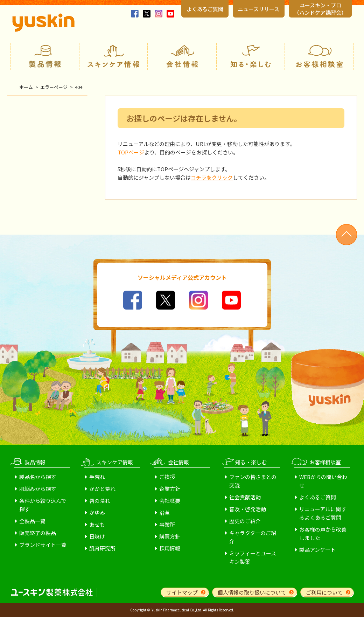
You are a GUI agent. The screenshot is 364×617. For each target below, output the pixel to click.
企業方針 (170, 489)
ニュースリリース (259, 9)
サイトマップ (182, 592)
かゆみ (97, 512)
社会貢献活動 (245, 497)
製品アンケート (317, 550)
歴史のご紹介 (245, 521)
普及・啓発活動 (248, 509)
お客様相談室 (319, 56)
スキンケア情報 (113, 56)
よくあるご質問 (205, 9)
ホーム (26, 87)
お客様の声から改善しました (323, 533)
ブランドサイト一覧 (43, 545)
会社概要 (170, 501)
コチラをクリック (212, 177)
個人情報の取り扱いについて (252, 592)
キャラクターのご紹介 (253, 537)
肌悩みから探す (38, 489)
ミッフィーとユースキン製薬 (253, 557)
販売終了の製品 (38, 533)
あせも (97, 524)
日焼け (97, 536)
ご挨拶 (167, 477)
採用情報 (170, 548)
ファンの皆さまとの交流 (253, 481)
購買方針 (170, 536)
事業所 (167, 524)
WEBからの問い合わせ (323, 481)
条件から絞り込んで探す (43, 505)
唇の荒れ (100, 501)
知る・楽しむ (251, 56)
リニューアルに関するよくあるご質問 (323, 513)
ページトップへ (346, 235)
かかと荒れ (102, 489)
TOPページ (131, 152)
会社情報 (182, 56)
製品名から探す (38, 477)
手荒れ (97, 477)
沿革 (164, 512)
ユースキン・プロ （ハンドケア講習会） (320, 9)
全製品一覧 (32, 521)
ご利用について (324, 592)
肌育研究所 (102, 548)
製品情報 (45, 56)
